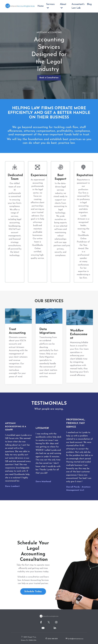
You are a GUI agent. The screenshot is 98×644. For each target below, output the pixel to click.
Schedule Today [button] (33, 592)
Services (50, 6)
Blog (89, 4)
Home (41, 6)
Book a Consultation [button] (49, 78)
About (63, 6)
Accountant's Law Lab (78, 6)
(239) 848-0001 (52, 639)
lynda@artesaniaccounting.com (79, 639)
